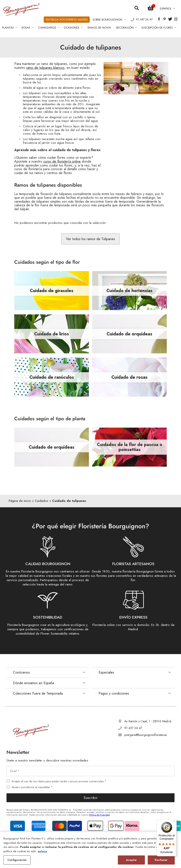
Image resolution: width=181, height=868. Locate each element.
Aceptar (131, 860)
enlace (42, 851)
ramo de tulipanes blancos (45, 68)
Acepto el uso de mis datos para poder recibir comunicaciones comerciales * (59, 781)
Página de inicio (20, 501)
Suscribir (90, 798)
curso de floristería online (62, 161)
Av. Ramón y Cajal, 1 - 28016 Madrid (148, 721)
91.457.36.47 (144, 20)
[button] (167, 9)
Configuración (17, 860)
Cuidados (42, 501)
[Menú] (174, 822)
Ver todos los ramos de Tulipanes (90, 239)
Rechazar (161, 860)
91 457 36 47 (133, 728)
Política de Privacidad (99, 815)
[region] (90, 850)
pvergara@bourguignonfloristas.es (146, 735)
